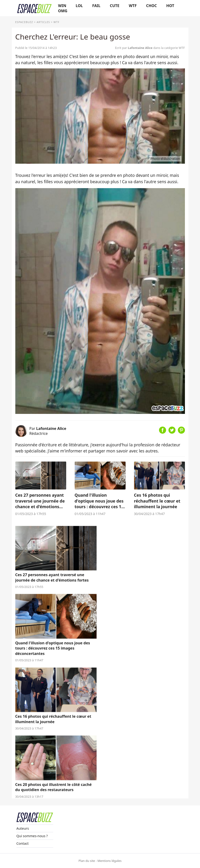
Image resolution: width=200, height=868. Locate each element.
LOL (79, 6)
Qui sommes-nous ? (32, 836)
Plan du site (87, 861)
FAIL (96, 6)
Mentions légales (110, 861)
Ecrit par (134, 48)
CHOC (151, 6)
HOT (170, 6)
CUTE (115, 6)
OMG (63, 11)
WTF (133, 6)
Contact (23, 843)
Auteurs (23, 828)
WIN (62, 6)
